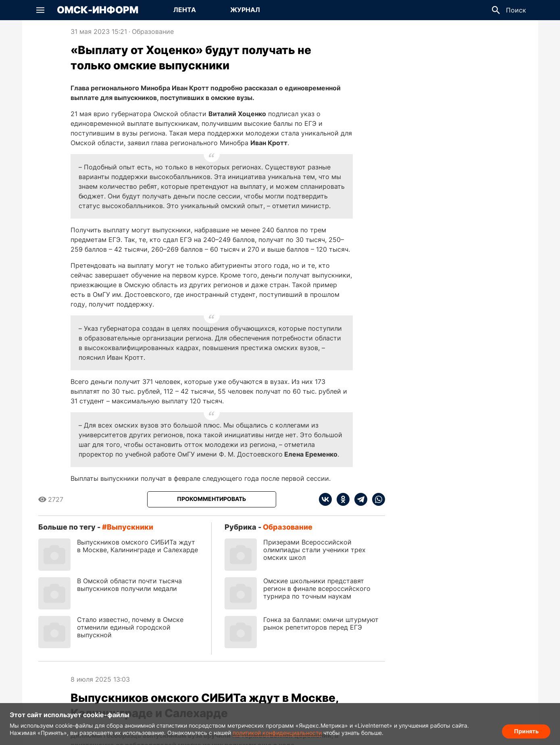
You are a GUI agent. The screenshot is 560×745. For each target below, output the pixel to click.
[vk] (325, 499)
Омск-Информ (98, 10)
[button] (40, 10)
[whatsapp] (376, 499)
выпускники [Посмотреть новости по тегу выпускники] (130, 527)
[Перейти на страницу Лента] (185, 10)
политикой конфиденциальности (277, 733)
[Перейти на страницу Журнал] (245, 10)
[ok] (341, 499)
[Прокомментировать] (212, 499)
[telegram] (358, 499)
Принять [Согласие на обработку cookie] (526, 731)
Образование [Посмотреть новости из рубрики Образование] (153, 31)
